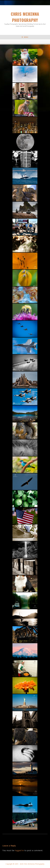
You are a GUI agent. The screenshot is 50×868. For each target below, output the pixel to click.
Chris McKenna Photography (25, 19)
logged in (19, 851)
